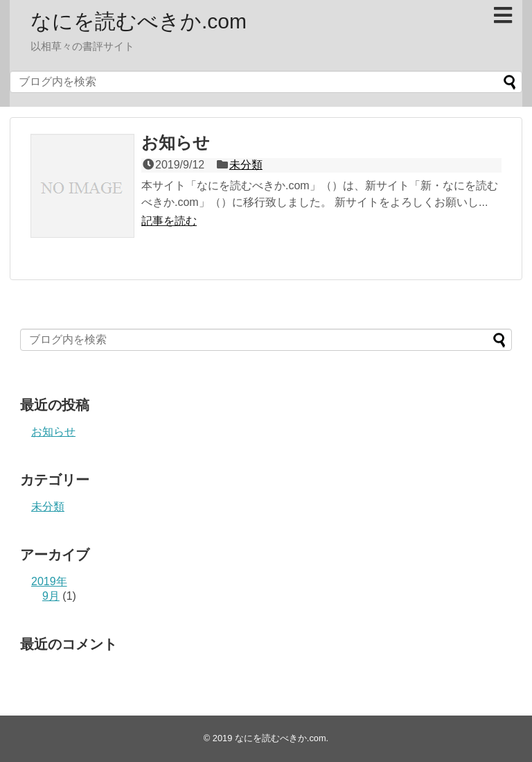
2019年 (49, 581)
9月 (51, 596)
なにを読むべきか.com (139, 21)
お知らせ (176, 142)
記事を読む (169, 221)
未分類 (246, 165)
